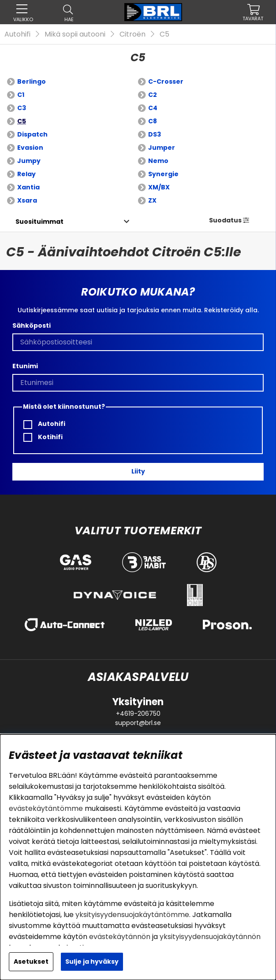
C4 (153, 108)
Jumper (162, 148)
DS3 (155, 134)
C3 (22, 108)
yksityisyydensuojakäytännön (210, 937)
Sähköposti (32, 325)
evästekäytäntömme (46, 808)
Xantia (28, 187)
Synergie (163, 174)
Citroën (132, 34)
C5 (164, 34)
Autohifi (17, 34)
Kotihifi (43, 437)
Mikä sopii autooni (75, 34)
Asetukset (31, 962)
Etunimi (25, 366)
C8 (153, 121)
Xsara (27, 200)
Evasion (30, 148)
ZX (152, 200)
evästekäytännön (120, 937)
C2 (153, 95)
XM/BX (159, 187)
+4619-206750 (138, 714)
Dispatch (32, 134)
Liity (138, 471)
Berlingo (32, 81)
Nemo (158, 161)
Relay (26, 174)
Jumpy (29, 161)
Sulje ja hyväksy (92, 962)
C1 (21, 95)
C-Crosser (166, 81)
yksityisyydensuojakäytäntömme (132, 915)
